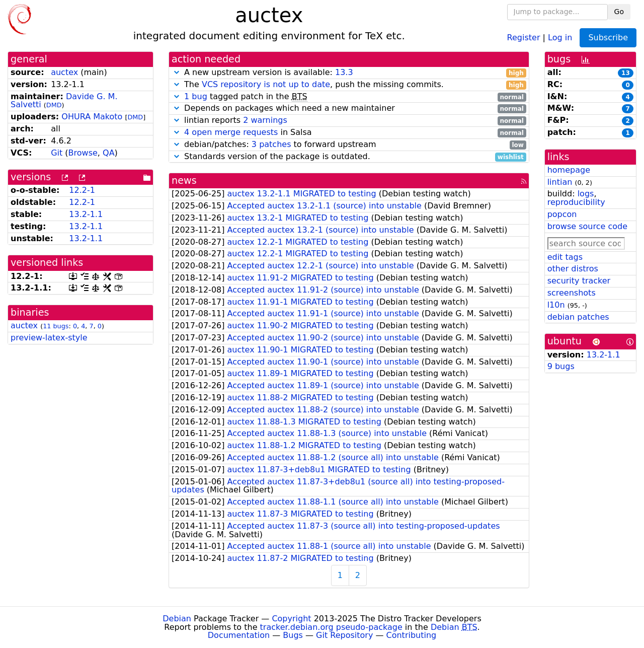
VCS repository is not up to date (266, 84)
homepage (569, 170)
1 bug (196, 96)
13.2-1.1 (86, 214)
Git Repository (344, 635)
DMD (54, 105)
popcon (562, 214)
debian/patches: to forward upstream (349, 145)
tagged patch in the (349, 97)
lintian (560, 182)
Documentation (239, 635)
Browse (83, 153)
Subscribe (608, 38)
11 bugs (56, 326)
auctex (64, 72)
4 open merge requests (231, 132)
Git (57, 153)
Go (619, 12)
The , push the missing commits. (349, 85)
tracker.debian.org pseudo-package (331, 627)
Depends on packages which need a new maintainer (349, 109)
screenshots (572, 293)
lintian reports (349, 121)
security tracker (579, 281)
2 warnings (265, 120)
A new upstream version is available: (349, 73)
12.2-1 (82, 190)
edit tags (565, 257)
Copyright (291, 619)
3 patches (271, 144)
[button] (177, 72)
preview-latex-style (49, 338)
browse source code (587, 226)
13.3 (344, 72)
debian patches (578, 317)
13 (626, 73)
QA (109, 153)
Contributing (412, 635)
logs (586, 194)
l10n (556, 305)
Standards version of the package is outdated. (349, 157)
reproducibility (576, 202)
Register (524, 37)
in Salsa (349, 133)
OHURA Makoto (92, 117)
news (184, 181)
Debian (177, 619)
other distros (573, 269)
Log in (560, 37)
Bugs (293, 635)
